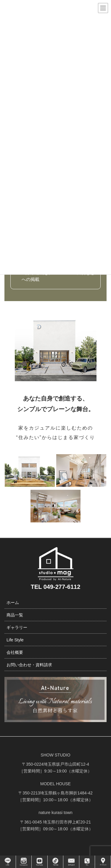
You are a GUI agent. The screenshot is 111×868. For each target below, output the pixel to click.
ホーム (13, 602)
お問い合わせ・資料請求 (29, 665)
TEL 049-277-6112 (56, 587)
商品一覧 (15, 615)
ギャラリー (17, 627)
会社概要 (15, 652)
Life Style (15, 640)
